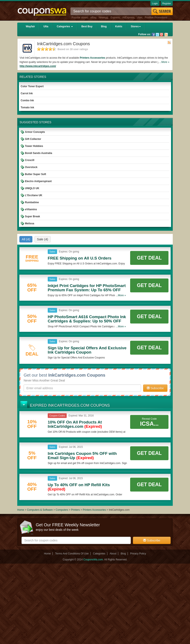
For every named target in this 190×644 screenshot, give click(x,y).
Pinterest (161, 35)
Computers (62, 510)
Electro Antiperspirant (38, 181)
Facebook (153, 35)
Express (115, 17)
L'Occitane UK (34, 195)
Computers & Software (40, 510)
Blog (104, 26)
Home (21, 510)
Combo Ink (27, 100)
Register (167, 3)
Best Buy (87, 26)
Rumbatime (32, 202)
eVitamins (31, 209)
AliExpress (128, 17)
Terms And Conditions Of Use (72, 554)
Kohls (119, 26)
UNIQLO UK (32, 188)
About (113, 554)
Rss (166, 35)
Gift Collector (33, 139)
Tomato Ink (27, 107)
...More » (164, 62)
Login (155, 3)
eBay (93, 17)
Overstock (31, 167)
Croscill (30, 160)
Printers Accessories (93, 58)
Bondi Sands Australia (39, 153)
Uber (139, 17)
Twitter (157, 35)
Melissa (30, 223)
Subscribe (155, 388)
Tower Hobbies (34, 146)
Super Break (32, 216)
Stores (136, 26)
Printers (75, 510)
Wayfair (30, 26)
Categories (65, 26)
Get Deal (149, 258)
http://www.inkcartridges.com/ (38, 66)
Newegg (103, 17)
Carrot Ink (27, 93)
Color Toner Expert (32, 86)
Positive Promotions (156, 17)
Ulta (46, 26)
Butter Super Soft (35, 174)
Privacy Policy (138, 554)
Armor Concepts (35, 132)
